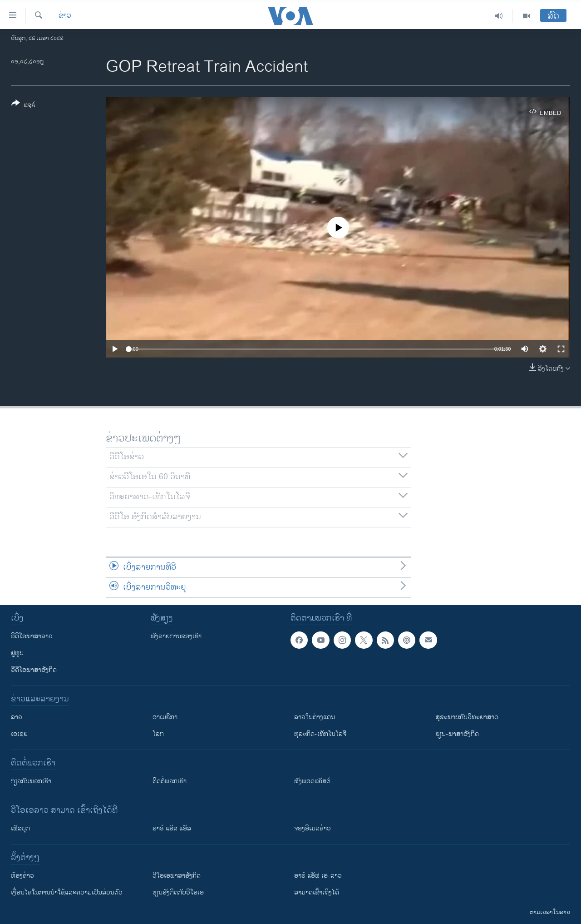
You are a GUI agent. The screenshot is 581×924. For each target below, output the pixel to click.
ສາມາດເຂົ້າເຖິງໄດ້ (317, 892)
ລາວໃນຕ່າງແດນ (315, 717)
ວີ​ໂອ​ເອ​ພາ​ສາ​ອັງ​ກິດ (177, 876)
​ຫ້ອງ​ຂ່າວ (22, 876)
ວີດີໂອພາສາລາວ (32, 636)
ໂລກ (158, 734)
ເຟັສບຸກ (20, 828)
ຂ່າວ (65, 16)
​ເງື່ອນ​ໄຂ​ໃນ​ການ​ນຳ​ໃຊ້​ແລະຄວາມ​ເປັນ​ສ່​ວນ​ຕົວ (67, 892)
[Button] (23, 106)
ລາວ (17, 717)
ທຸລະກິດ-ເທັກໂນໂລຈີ (320, 734)
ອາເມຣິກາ (165, 717)
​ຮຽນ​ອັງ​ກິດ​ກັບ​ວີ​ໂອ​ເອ (178, 892)
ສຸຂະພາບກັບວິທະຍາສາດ (467, 717)
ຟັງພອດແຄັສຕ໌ (312, 781)
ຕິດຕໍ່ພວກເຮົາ (170, 781)
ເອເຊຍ (19, 734)
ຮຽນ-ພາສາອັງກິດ (457, 734)
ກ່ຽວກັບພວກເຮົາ (31, 781)
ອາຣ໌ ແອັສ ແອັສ (172, 828)
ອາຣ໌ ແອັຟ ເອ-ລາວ (318, 876)
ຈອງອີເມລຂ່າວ (313, 828)
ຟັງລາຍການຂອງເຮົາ (176, 636)
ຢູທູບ (17, 653)
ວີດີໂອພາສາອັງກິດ (34, 670)
